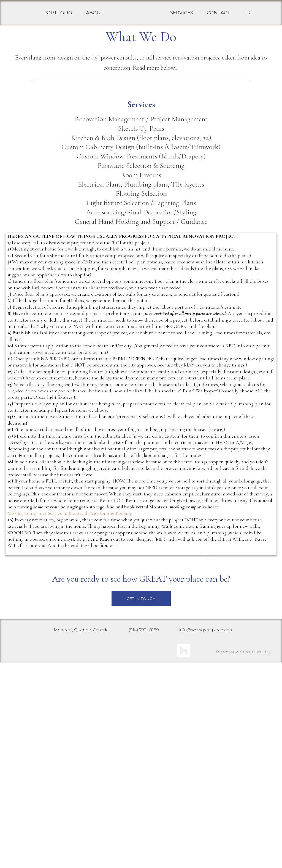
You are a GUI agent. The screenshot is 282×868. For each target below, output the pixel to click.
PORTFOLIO (58, 18)
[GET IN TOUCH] (141, 804)
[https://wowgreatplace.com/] (137, 18)
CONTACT (219, 18)
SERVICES (182, 18)
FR (247, 18)
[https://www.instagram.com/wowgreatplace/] (102, 855)
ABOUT (95, 18)
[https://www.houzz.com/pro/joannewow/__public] (184, 856)
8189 (154, 835)
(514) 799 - (139, 835)
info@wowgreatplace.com (206, 835)
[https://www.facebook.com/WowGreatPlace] (142, 855)
